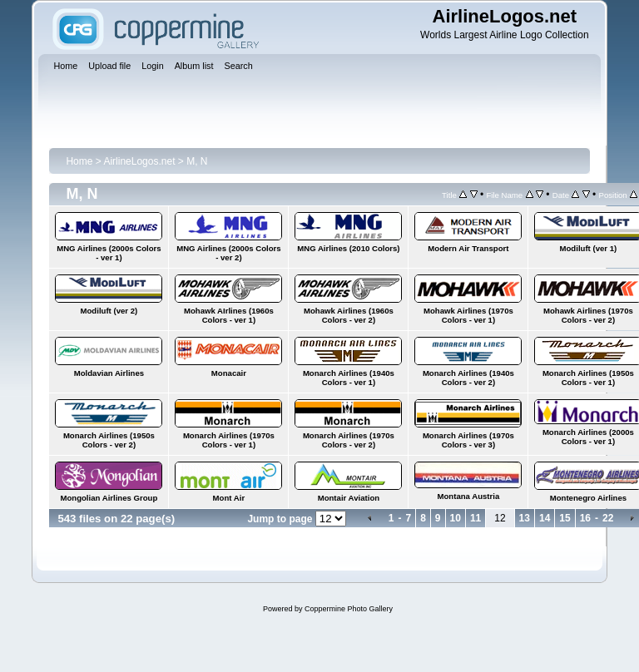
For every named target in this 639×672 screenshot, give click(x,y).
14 (545, 518)
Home (79, 161)
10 (456, 518)
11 (476, 518)
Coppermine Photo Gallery (349, 609)
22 (608, 518)
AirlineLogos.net (139, 161)
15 (565, 518)
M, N (197, 161)
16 (585, 518)
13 (525, 518)
